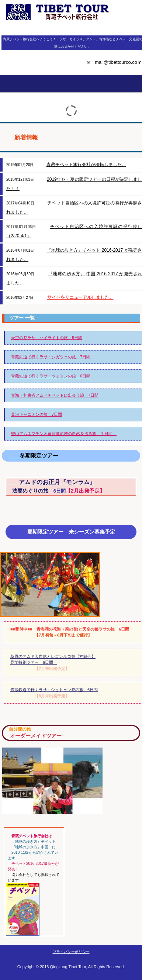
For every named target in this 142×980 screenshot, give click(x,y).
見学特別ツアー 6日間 (34, 662)
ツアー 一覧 (22, 318)
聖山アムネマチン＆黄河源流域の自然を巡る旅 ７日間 (64, 434)
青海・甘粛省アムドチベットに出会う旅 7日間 (55, 395)
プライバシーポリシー (71, 952)
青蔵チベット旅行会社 (71, 27)
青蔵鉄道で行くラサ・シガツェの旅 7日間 (51, 357)
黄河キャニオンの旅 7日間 (37, 414)
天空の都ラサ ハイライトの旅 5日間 (47, 338)
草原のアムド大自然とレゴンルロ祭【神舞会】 (53, 656)
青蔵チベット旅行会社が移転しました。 (86, 165)
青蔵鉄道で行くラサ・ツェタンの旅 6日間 (51, 376)
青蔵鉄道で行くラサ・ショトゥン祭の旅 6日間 (54, 690)
